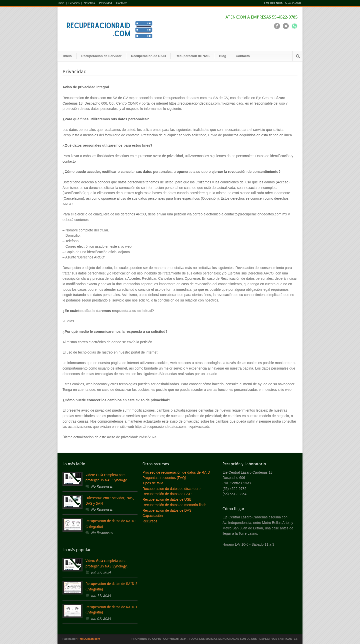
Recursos (150, 521)
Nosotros (89, 3)
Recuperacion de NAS (192, 56)
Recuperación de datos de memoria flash (174, 505)
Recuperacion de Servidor (101, 56)
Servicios (74, 3)
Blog (223, 56)
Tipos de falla (153, 483)
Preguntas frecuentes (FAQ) (164, 478)
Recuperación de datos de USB (167, 499)
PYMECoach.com (89, 639)
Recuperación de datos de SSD (167, 494)
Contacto (122, 3)
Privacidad (105, 3)
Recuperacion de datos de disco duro (171, 489)
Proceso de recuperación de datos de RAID (176, 472)
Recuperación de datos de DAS (167, 510)
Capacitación (153, 516)
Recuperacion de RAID (148, 56)
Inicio (61, 3)
